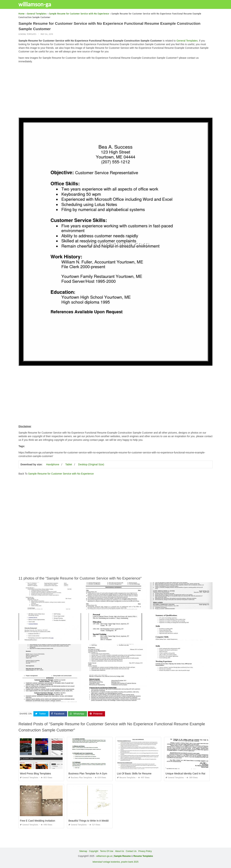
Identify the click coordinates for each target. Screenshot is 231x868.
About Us (120, 851)
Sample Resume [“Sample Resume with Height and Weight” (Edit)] (122, 856)
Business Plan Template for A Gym (88, 773)
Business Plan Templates (80, 777)
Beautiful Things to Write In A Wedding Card (93, 820)
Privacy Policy (145, 851)
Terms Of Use (107, 851)
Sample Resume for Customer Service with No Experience (61, 474)
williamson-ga (37, 4)
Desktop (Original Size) (91, 464)
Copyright (94, 851)
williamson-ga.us (104, 856)
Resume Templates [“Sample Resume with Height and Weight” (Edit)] (143, 856)
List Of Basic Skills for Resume (134, 773)
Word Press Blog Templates (35, 773)
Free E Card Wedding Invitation (37, 820)
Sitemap (83, 851)
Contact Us (131, 851)
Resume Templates (126, 777)
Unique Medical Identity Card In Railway (188, 773)
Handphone (53, 464)
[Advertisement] (116, 91)
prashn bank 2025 (130, 862)
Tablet (69, 464)
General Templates (27, 34)
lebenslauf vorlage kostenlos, (107, 862)
